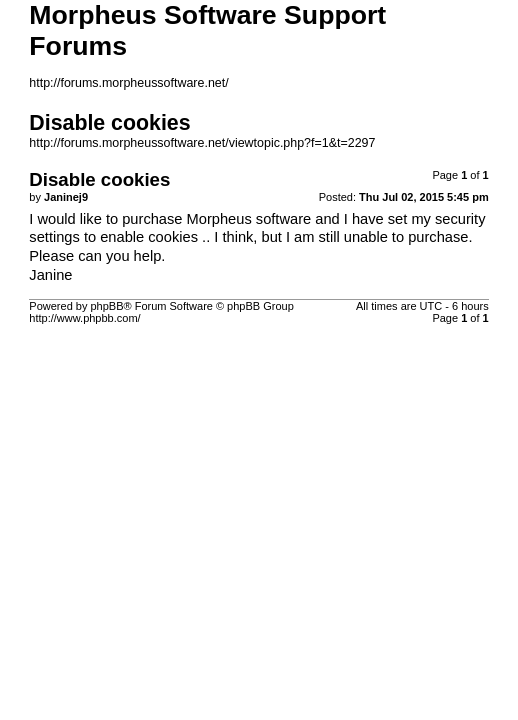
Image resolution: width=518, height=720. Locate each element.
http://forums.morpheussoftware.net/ (128, 83)
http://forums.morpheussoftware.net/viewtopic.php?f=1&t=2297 (202, 143)
